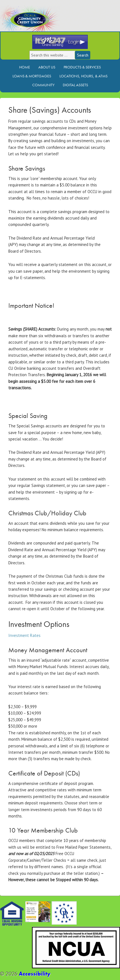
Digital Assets (75, 85)
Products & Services (82, 67)
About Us (47, 67)
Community (43, 85)
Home (25, 67)
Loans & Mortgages (32, 76)
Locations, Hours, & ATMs (83, 76)
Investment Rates (24, 635)
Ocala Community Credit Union (49, 22)
